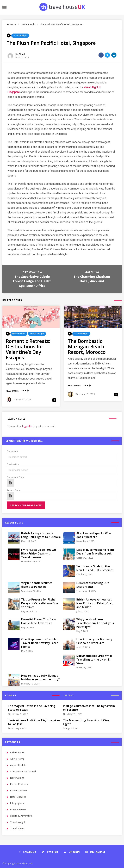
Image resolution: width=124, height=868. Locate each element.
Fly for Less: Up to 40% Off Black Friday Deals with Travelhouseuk (39, 553)
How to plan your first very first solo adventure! (94, 641)
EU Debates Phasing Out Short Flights (93, 585)
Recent (69, 695)
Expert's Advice (18, 790)
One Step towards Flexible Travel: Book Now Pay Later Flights (40, 643)
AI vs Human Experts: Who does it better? (94, 535)
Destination (13, 464)
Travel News (17, 828)
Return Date (13, 490)
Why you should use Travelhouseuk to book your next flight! (95, 623)
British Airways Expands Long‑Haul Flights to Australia (41, 535)
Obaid (22, 54)
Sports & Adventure (21, 816)
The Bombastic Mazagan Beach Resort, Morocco (87, 347)
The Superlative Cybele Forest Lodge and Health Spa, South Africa (32, 281)
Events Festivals (19, 784)
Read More (12, 391)
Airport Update (18, 765)
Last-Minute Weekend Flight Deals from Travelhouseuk (95, 552)
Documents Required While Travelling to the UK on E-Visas (94, 660)
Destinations (19, 334)
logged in (27, 426)
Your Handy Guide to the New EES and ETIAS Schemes (95, 568)
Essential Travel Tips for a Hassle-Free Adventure (38, 621)
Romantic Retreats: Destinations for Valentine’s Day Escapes (28, 349)
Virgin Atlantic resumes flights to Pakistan (37, 585)
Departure (12, 451)
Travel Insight (28, 24)
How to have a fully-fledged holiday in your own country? (41, 677)
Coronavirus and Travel (23, 771)
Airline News (17, 759)
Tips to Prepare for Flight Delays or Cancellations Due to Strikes (40, 603)
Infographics (17, 803)
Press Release (18, 809)
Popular (11, 695)
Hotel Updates (18, 797)
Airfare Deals (17, 752)
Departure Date (15, 477)
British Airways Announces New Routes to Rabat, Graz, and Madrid (95, 603)
